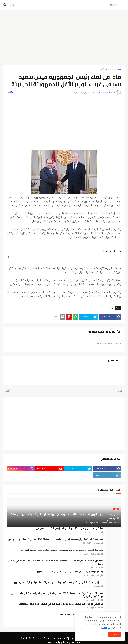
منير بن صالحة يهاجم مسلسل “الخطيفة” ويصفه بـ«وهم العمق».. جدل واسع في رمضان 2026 (55, 562)
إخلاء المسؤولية (61, 638)
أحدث (120, 391)
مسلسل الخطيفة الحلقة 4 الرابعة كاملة (81, 615)
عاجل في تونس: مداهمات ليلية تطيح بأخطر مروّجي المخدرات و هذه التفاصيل (61, 604)
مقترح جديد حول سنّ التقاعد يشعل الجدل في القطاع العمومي (69, 528)
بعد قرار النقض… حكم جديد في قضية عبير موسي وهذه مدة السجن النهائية (62, 550)
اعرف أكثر (106, 627)
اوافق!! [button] (114, 635)
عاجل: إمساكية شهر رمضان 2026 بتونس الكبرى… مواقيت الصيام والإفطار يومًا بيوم (57, 582)
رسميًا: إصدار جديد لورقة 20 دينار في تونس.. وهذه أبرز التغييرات (69, 572)
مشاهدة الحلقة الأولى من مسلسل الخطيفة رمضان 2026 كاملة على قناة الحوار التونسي (55, 539)
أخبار (102, 70)
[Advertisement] (64, 38)
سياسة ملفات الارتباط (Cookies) (35, 638)
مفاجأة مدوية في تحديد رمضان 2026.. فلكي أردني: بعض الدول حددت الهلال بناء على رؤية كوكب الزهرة (57, 595)
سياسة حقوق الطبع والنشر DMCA (64, 642)
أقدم (8, 391)
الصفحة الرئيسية (114, 70)
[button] (123, 5)
